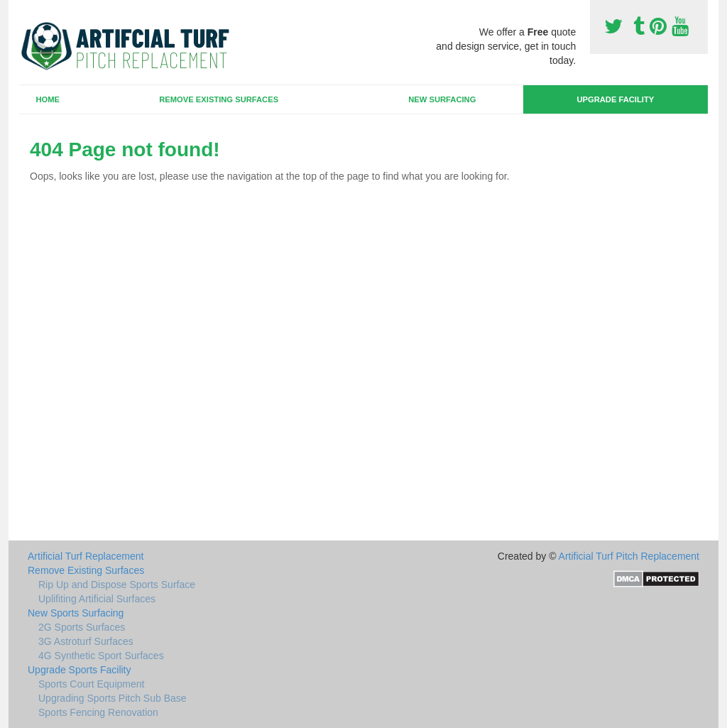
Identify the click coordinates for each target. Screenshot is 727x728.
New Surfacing (442, 99)
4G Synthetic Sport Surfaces (101, 656)
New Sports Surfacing (76, 613)
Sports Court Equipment (91, 684)
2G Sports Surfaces (82, 627)
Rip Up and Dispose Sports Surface (117, 585)
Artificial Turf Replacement (86, 556)
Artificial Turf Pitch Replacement (629, 556)
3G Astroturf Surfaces (86, 641)
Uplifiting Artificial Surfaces (97, 599)
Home (48, 99)
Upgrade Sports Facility (80, 670)
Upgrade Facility (615, 99)
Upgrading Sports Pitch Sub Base (113, 698)
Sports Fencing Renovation (98, 712)
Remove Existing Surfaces (219, 99)
